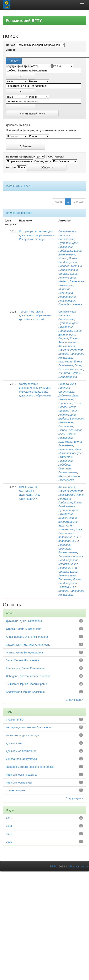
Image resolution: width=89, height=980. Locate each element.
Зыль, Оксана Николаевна (23, 660)
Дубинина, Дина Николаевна (24, 621)
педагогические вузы (19, 783)
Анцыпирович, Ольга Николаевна (27, 637)
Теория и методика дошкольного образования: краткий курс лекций (36, 315)
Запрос (11, 50)
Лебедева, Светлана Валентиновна (68, 468)
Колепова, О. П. (68, 541)
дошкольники (14, 743)
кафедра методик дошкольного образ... (31, 767)
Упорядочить (43, 161)
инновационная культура (21, 759)
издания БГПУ (15, 720)
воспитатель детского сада (23, 735)
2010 (9, 842)
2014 (9, 826)
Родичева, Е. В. (68, 568)
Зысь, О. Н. (65, 526)
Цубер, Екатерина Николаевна (71, 457)
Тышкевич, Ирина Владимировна (27, 684)
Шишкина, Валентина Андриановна (67, 293)
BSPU (54, 866)
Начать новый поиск (32, 114)
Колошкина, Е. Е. (69, 537)
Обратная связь (78, 866)
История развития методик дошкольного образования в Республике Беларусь (37, 235)
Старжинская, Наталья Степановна (68, 235)
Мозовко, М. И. (68, 564)
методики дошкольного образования (29, 727)
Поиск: (10, 45)
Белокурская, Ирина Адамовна (25, 692)
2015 (9, 818)
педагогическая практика (22, 775)
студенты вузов (16, 790)
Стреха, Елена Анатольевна (24, 629)
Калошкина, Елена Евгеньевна (25, 668)
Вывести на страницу (20, 157)
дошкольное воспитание (21, 751)
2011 (9, 834)
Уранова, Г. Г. (67, 587)
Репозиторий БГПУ (24, 21)
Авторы (11, 167)
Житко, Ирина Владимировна (24, 653)
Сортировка (56, 157)
